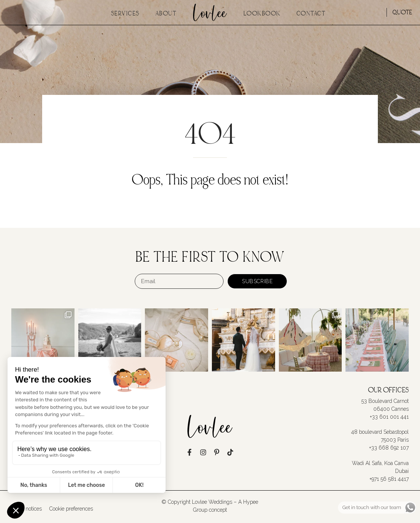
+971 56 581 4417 (389, 479)
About (166, 14)
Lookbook (262, 14)
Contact (311, 14)
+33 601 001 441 (389, 417)
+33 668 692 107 (389, 448)
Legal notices (27, 509)
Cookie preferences (71, 509)
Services (125, 14)
